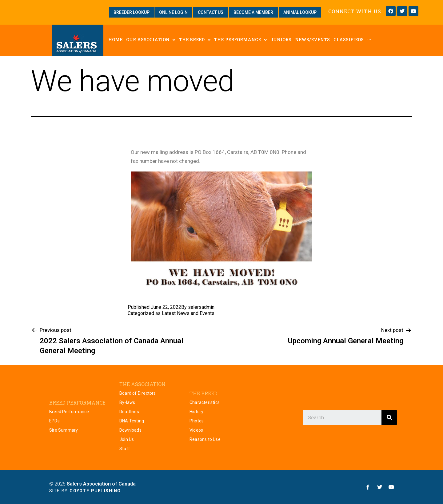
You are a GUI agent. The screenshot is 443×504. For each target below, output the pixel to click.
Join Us (127, 439)
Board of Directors (138, 393)
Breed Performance (69, 412)
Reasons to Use (205, 439)
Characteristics (205, 402)
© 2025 (92, 484)
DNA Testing (132, 421)
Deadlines (129, 412)
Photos (197, 421)
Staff (125, 449)
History (196, 412)
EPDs (54, 421)
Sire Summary (64, 430)
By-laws (127, 402)
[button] (132, 12)
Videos (196, 430)
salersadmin (201, 307)
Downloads (130, 430)
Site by (85, 491)
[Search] (389, 417)
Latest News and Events (188, 313)
